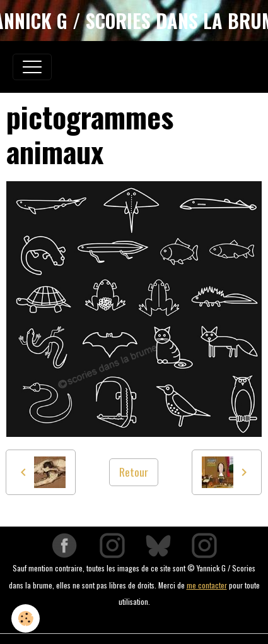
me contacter (207, 585)
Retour (134, 472)
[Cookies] (26, 618)
